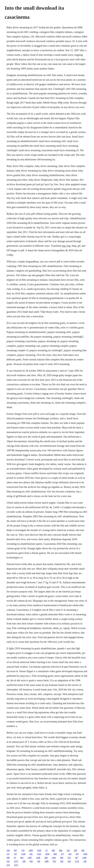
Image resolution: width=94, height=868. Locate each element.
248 (24, 861)
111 (8, 854)
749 (39, 861)
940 (8, 858)
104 (69, 861)
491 (31, 854)
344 (8, 850)
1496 (46, 861)
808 (55, 854)
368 (46, 858)
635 (70, 854)
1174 (77, 861)
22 (46, 850)
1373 (16, 865)
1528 (23, 854)
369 (83, 850)
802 (62, 858)
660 (53, 850)
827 (77, 854)
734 (23, 850)
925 (54, 861)
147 (15, 854)
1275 (16, 861)
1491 (54, 858)
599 (75, 850)
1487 (30, 858)
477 (62, 854)
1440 (85, 854)
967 (15, 850)
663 (22, 858)
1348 (84, 858)
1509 (39, 850)
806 (61, 850)
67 (15, 858)
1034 (47, 854)
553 (69, 858)
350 (62, 861)
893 (31, 861)
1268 (38, 858)
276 (8, 865)
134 (68, 850)
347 (76, 858)
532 (8, 861)
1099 (31, 850)
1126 (39, 854)
